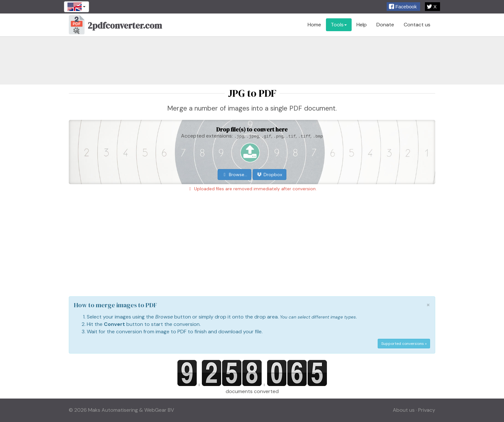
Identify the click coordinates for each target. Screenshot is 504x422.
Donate (385, 25)
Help (362, 25)
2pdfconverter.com (115, 26)
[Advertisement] (252, 60)
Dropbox (270, 175)
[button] (403, 7)
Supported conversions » (404, 344)
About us (404, 410)
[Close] (428, 305)
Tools (339, 25)
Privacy (427, 410)
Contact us (417, 25)
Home (314, 25)
